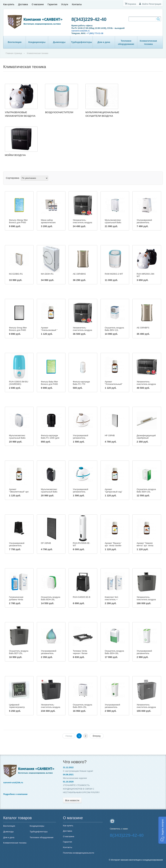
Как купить (9, 4)
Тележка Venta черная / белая (80, 652)
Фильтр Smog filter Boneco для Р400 (18, 329)
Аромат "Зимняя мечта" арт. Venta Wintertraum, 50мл (145, 546)
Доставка (23, 4)
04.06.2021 (68, 775)
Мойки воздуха (15, 155)
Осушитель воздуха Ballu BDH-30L (114, 652)
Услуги (65, 4)
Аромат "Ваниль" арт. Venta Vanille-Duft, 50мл (113, 546)
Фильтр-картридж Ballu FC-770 (81, 383)
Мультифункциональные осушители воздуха (102, 114)
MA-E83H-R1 (47, 274)
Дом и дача (104, 42)
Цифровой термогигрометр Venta (17, 707)
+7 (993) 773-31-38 (95, 33)
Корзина (132, 4)
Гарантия (53, 4)
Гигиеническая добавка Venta (16, 598)
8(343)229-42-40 (89, 19)
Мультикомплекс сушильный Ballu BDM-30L (17, 438)
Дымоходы (59, 42)
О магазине (38, 4)
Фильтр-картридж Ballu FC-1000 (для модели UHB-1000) (50, 438)
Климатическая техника (148, 42)
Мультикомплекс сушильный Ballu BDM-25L (113, 222)
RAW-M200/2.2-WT (114, 274)
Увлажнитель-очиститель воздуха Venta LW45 (146, 384)
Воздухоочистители (59, 112)
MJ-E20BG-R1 (16, 274)
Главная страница (14, 53)
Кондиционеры (37, 42)
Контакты (77, 4)
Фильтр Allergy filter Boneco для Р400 (18, 221)
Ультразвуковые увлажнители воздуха (20, 114)
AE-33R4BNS (79, 274)
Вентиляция (15, 42)
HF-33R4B (110, 435)
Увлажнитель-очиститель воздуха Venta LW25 (82, 330)
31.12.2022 (68, 767)
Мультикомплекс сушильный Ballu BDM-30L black (49, 492)
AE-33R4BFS (143, 328)
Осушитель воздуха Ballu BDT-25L (19, 652)
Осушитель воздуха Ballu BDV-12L (114, 329)
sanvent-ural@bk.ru (81, 31)
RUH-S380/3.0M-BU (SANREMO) (19, 383)
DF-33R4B (46, 543)
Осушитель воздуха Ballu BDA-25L (82, 706)
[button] (162, 830)
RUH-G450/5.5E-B (82, 597)
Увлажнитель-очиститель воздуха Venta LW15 (82, 222)
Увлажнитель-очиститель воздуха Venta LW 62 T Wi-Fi (146, 599)
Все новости (72, 800)
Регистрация (155, 4)
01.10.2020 (68, 782)
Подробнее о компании (15, 794)
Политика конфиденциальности (79, 853)
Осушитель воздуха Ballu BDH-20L (51, 598)
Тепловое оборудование (126, 42)
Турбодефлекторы (81, 42)
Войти (145, 4)
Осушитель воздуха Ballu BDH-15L (146, 490)
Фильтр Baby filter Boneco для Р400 (50, 383)
